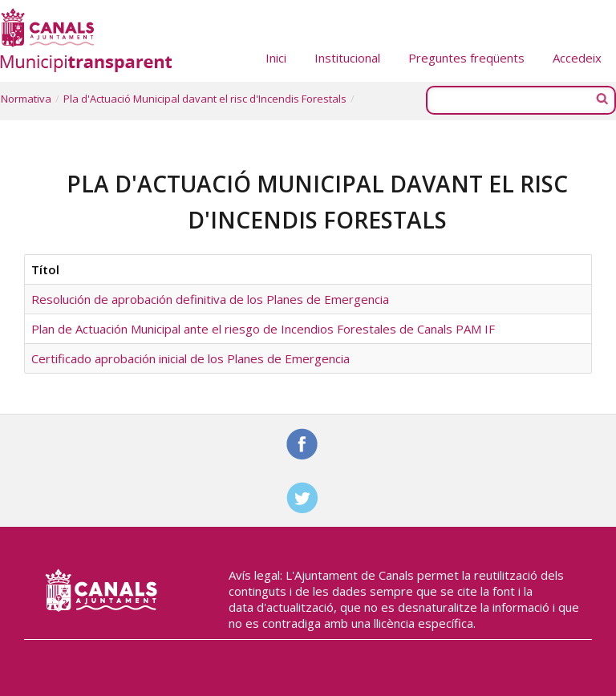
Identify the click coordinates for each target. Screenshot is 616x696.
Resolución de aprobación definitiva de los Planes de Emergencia (210, 299)
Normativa (26, 99)
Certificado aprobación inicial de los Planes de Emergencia (190, 358)
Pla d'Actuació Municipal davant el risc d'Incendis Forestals (205, 99)
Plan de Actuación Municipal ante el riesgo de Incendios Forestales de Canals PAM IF (263, 329)
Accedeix (577, 58)
